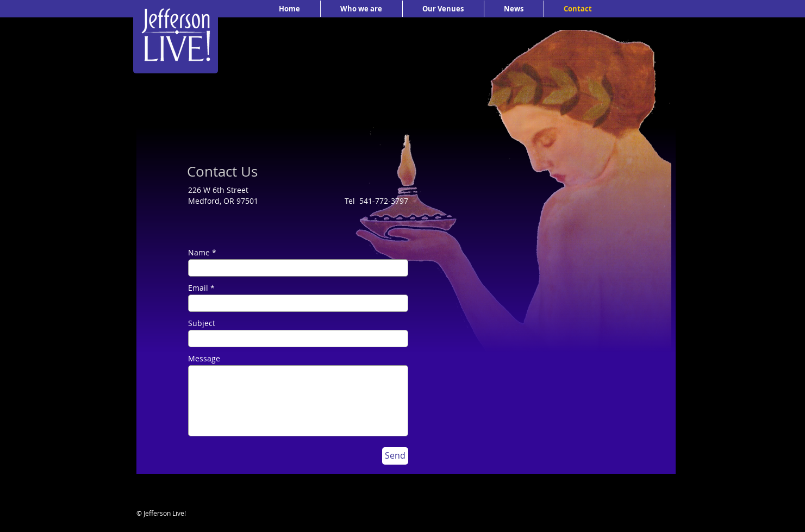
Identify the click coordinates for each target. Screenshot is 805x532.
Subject (202, 323)
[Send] (395, 456)
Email (198, 288)
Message (204, 359)
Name (199, 253)
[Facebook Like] (598, 520)
